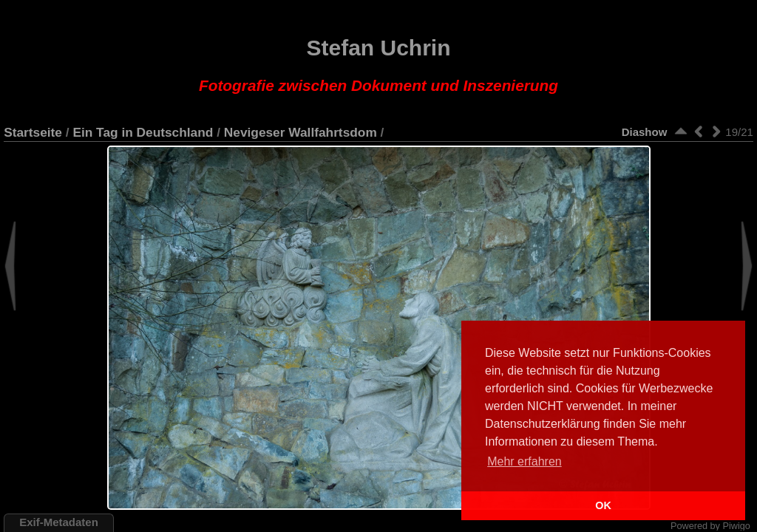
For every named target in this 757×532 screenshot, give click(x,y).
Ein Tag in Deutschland (143, 132)
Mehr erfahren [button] (525, 461)
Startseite (33, 132)
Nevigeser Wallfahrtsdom (301, 132)
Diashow (645, 132)
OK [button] (603, 505)
